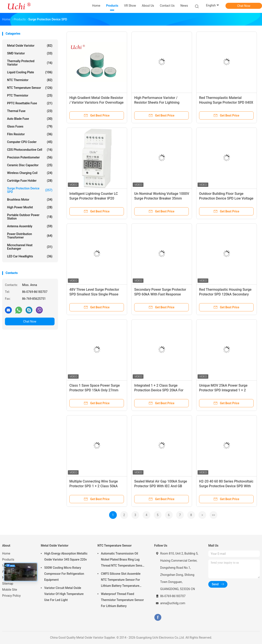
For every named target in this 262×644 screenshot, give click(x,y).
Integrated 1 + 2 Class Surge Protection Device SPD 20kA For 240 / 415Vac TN (159, 390)
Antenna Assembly (30, 226)
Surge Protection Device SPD (30, 190)
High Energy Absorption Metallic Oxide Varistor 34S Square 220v (66, 556)
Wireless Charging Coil (30, 173)
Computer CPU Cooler (30, 142)
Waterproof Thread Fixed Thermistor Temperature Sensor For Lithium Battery (122, 600)
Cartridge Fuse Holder (30, 181)
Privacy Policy (11, 596)
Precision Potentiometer (30, 157)
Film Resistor (30, 134)
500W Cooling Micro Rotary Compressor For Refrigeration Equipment (64, 574)
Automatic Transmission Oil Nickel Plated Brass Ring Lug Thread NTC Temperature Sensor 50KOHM (123, 560)
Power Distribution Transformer (30, 236)
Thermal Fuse (30, 111)
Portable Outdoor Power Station (30, 217)
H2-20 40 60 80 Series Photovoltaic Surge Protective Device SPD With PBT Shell (226, 486)
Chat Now (244, 6)
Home (6, 553)
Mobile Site (10, 590)
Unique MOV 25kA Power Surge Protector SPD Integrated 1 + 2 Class (223, 390)
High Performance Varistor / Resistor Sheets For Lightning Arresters (157, 102)
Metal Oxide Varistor (30, 46)
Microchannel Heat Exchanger (30, 247)
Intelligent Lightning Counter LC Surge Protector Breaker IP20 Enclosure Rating (94, 198)
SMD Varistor (30, 53)
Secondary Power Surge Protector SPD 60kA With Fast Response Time (160, 294)
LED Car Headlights (30, 256)
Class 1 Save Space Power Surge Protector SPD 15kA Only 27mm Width (94, 390)
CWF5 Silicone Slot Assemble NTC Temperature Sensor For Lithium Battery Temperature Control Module (121, 580)
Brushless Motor (30, 200)
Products (8, 559)
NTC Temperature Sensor (30, 88)
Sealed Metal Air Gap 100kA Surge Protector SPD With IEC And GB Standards (161, 486)
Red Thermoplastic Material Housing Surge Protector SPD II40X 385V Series (226, 102)
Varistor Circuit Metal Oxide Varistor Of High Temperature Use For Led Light (64, 594)
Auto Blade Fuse (30, 119)
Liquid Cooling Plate (30, 72)
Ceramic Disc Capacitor (30, 165)
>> (214, 515)
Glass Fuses (30, 126)
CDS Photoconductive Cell (30, 150)
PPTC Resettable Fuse (30, 103)
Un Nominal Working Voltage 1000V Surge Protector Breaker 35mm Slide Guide (162, 198)
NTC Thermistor (30, 80)
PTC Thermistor (30, 95)
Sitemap (8, 584)
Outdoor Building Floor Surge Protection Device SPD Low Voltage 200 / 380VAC (226, 198)
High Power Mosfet (30, 207)
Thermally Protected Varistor (30, 63)
